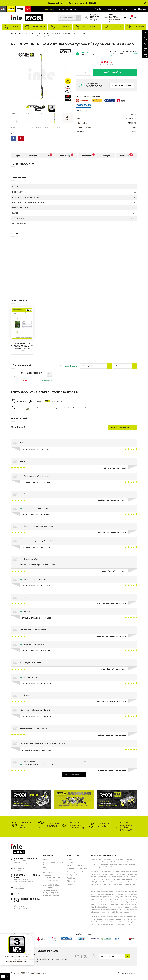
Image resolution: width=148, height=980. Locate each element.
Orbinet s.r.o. (132, 973)
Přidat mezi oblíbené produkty (22, 128)
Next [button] (139, 826)
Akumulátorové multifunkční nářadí (51, 884)
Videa (49, 155)
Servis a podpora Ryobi (77, 872)
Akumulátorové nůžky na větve (76, 33)
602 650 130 (19, 889)
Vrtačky (46, 860)
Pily (45, 867)
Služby (113, 27)
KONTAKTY (125, 9)
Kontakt (70, 884)
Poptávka (71, 878)
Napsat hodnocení (123, 428)
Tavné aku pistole (51, 880)
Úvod (23, 33)
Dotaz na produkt (122, 85)
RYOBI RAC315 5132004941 (32, 373)
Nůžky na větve (57, 33)
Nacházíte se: (16, 33)
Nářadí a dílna (87, 27)
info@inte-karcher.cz (23, 894)
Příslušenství (88, 155)
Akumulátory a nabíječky (54, 862)
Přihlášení (98, 9)
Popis (17, 156)
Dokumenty (67, 155)
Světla (46, 870)
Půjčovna (136, 27)
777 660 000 (19, 870)
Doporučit (49, 128)
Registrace (112, 9)
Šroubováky (48, 865)
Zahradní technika (43, 33)
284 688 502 (19, 868)
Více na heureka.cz (74, 774)
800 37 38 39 (94, 86)
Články (70, 863)
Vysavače (47, 875)
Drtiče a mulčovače (51, 895)
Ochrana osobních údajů (77, 869)
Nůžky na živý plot (51, 893)
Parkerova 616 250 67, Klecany (26, 861)
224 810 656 (19, 887)
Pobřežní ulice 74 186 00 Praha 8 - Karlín (27, 878)
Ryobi (134, 131)
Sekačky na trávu (50, 890)
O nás (69, 860)
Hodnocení (126, 155)
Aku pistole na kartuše (52, 878)
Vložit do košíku (115, 72)
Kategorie (107, 156)
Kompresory (48, 872)
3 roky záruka (73, 875)
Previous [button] (9, 826)
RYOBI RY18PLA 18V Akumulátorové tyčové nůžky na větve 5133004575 (35, 36)
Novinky (12, 27)
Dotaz (39, 128)
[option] (42, 76)
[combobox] (96, 366)
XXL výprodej (35, 27)
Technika (60, 27)
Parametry (32, 156)
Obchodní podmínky (75, 866)
